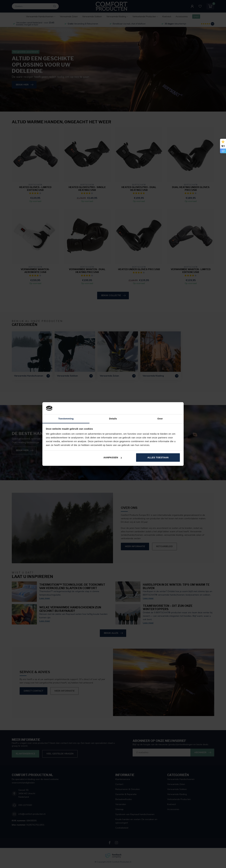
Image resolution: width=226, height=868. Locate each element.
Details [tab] (113, 419)
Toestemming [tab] (66, 419)
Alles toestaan (158, 457)
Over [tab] (160, 419)
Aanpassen (113, 457)
